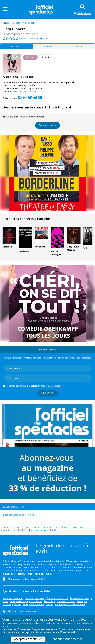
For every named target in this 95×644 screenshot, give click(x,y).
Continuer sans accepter (66, 639)
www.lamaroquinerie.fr (25, 91)
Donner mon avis (47, 125)
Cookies (54, 530)
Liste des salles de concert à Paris (20, 515)
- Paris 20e (20, 34)
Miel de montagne (56, 253)
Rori (85, 248)
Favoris (45, 39)
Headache (24, 251)
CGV (19, 530)
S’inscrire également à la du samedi (33, 386)
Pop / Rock (69, 82)
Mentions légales (39, 530)
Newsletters (9, 530)
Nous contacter (33, 527)
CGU (26, 530)
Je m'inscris (47, 393)
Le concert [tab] (16, 47)
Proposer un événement (74, 527)
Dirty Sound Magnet (73, 248)
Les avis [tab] (80, 47)
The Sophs (40, 247)
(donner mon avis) (29, 39)
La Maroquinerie (17, 85)
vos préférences (79, 629)
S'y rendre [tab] (49, 47)
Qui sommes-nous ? (13, 527)
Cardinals (7, 247)
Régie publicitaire (52, 527)
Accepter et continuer (28, 639)
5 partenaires (25, 629)
